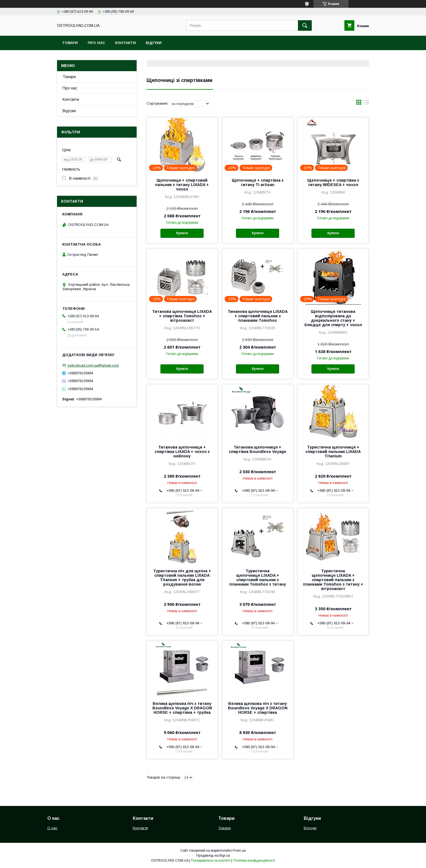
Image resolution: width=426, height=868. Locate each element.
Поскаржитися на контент (211, 861)
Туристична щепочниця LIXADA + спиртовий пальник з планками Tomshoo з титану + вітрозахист (333, 580)
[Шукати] (305, 25)
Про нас (96, 43)
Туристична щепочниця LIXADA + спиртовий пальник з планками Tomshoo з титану (258, 578)
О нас (52, 828)
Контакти (125, 43)
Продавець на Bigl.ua (213, 856)
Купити (182, 233)
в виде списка (367, 104)
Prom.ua (239, 851)
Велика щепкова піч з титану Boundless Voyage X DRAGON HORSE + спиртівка (258, 708)
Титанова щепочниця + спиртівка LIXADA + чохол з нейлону (182, 452)
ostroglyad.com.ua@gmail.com (93, 365)
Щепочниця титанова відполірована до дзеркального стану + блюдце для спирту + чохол (333, 318)
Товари (70, 43)
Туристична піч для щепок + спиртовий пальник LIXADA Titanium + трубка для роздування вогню (182, 578)
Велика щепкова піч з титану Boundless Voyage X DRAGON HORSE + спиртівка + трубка (182, 708)
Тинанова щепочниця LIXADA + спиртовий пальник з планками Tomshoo (258, 316)
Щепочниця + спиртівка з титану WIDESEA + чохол (333, 182)
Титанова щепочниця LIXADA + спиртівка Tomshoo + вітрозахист (182, 316)
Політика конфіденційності (254, 861)
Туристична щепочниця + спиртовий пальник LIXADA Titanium (333, 452)
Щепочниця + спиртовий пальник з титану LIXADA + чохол (182, 185)
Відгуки (154, 43)
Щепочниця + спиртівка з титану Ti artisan (258, 182)
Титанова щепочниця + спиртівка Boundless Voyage (258, 449)
